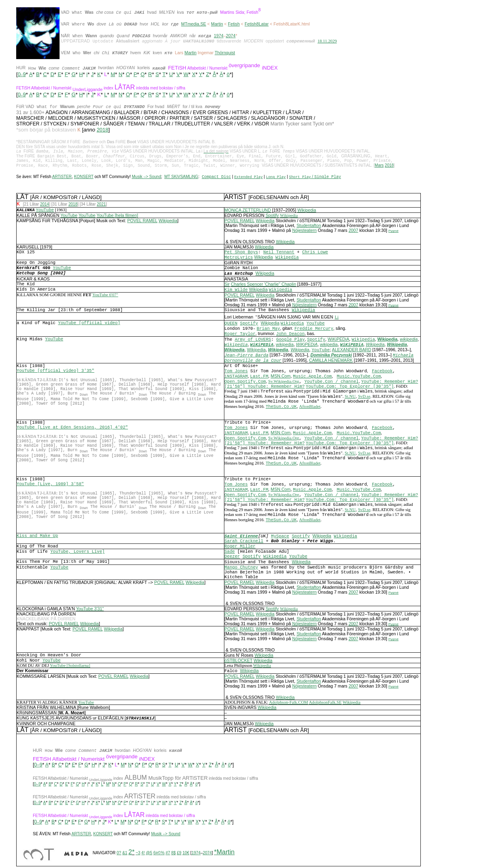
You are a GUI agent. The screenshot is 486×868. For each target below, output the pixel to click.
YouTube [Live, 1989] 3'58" (50, 485)
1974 (219, 36)
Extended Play (248, 178)
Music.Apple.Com (312, 378)
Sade (230, 553)
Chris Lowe (315, 253)
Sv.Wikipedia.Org (283, 383)
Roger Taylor (240, 335)
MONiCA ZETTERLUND (248, 211)
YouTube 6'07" (105, 296)
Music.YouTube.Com (359, 378)
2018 (103, 131)
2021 (101, 205)
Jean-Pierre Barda (246, 357)
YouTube (69, 216)
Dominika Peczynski (331, 356)
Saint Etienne (241, 537)
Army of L (247, 341)
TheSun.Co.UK (281, 408)
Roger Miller (240, 548)
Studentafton (309, 227)
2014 (45, 205)
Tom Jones (236, 372)
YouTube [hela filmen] (117, 216)
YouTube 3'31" (90, 610)
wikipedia (409, 340)
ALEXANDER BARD (352, 351)
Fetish (234, 24)
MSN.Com (280, 377)
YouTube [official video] (89, 324)
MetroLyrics (239, 259)
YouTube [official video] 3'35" (55, 372)
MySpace (280, 537)
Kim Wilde (236, 291)
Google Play (290, 341)
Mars (379, 166)
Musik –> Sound (146, 178)
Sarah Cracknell (244, 542)
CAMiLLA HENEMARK (331, 361)
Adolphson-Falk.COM (288, 704)
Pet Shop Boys (241, 253)
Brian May (269, 330)
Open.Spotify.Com (245, 383)
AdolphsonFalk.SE (325, 704)
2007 (354, 231)
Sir (227, 285)
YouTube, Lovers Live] (77, 553)
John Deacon (290, 335)
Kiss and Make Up (37, 537)
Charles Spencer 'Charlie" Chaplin (263, 285)
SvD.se (364, 398)
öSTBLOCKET (238, 662)
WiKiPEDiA (338, 340)
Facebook (382, 372)
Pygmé (393, 232)
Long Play (276, 178)
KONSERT (84, 178)
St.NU (350, 398)
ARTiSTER (62, 178)
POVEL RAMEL (142, 222)
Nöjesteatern (304, 231)
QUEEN (231, 325)
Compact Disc (216, 178)
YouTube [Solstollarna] (70, 667)
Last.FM (259, 378)
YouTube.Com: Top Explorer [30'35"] (350, 388)
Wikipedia (307, 211)
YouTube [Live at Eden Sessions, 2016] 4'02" (72, 429)
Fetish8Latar (257, 24)
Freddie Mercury (314, 330)
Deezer (232, 558)
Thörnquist (225, 53)
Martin (217, 24)
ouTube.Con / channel (333, 383)
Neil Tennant (279, 253)
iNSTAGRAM (236, 378)
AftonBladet (310, 408)
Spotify (272, 216)
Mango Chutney (241, 569)
